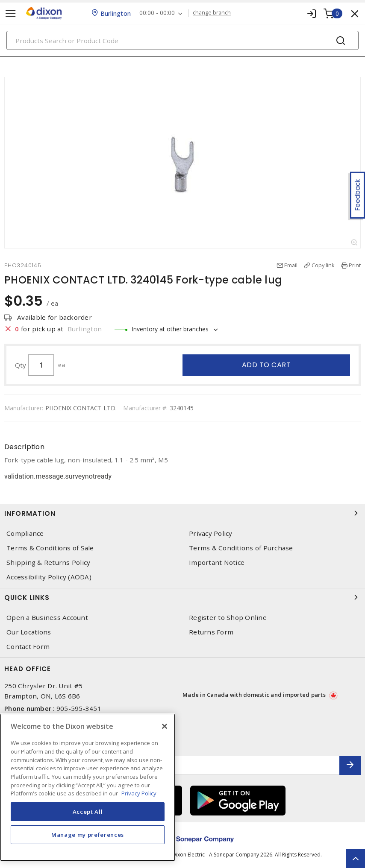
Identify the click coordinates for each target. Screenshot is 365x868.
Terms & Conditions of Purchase (241, 548)
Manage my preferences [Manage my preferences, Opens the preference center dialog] (88, 835)
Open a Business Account (47, 618)
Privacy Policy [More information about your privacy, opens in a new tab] (139, 793)
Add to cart (266, 365)
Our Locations (29, 632)
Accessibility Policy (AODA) (49, 577)
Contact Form (28, 647)
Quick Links (182, 597)
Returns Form (211, 632)
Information (182, 513)
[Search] (182, 40)
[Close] (165, 726)
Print (355, 265)
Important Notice (217, 563)
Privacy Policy (211, 533)
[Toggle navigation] (11, 13)
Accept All (88, 812)
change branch (212, 13)
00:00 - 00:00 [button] (157, 13)
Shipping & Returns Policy (48, 563)
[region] (88, 787)
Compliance (25, 533)
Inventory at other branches (171, 329)
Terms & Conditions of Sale (50, 548)
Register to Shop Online (228, 618)
